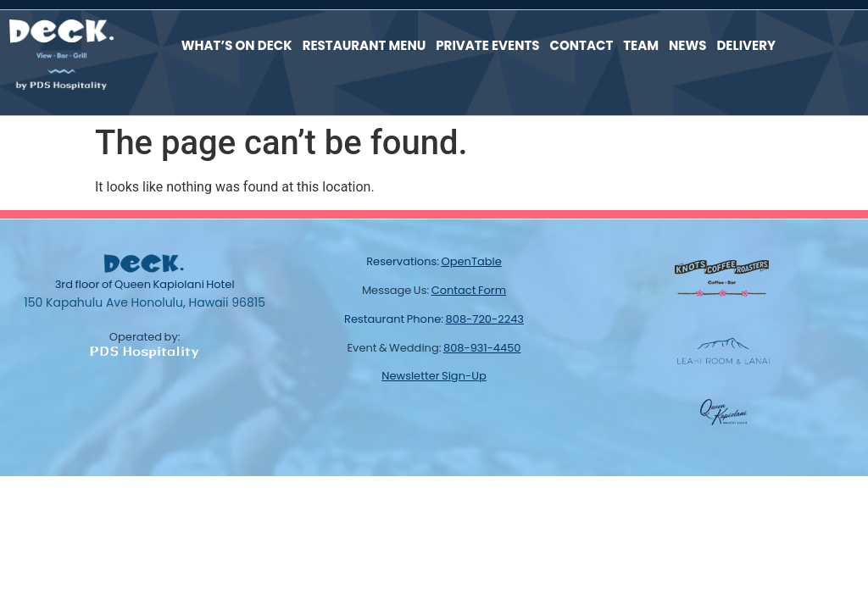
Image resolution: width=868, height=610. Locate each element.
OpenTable (472, 260)
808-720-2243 (485, 317)
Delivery (746, 44)
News (687, 44)
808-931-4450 (482, 346)
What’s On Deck (237, 44)
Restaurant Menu (364, 44)
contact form (469, 288)
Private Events (487, 44)
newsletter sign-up (434, 374)
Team (641, 44)
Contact (582, 44)
